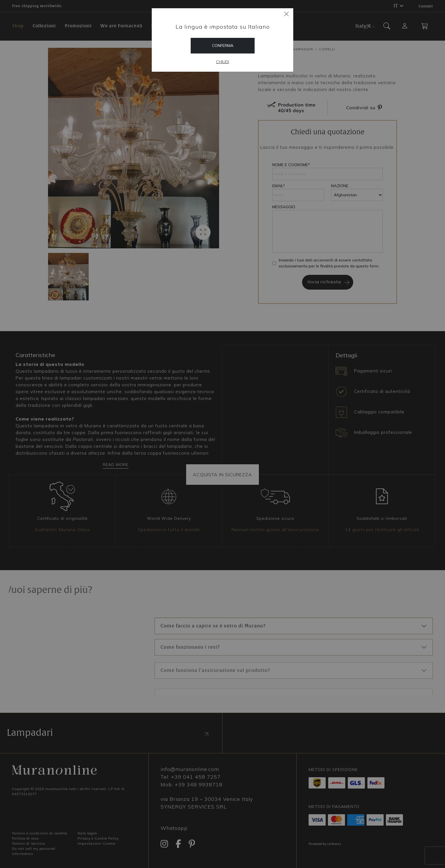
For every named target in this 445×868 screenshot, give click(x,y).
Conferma (223, 46)
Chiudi (222, 62)
